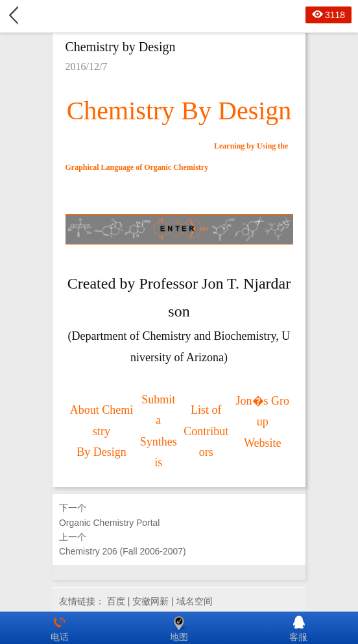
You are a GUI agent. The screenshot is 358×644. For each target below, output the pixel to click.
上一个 (179, 545)
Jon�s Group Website (263, 422)
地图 (179, 628)
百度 (116, 601)
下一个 (179, 516)
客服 (298, 628)
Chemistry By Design (179, 111)
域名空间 (195, 601)
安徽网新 (150, 601)
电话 (60, 628)
